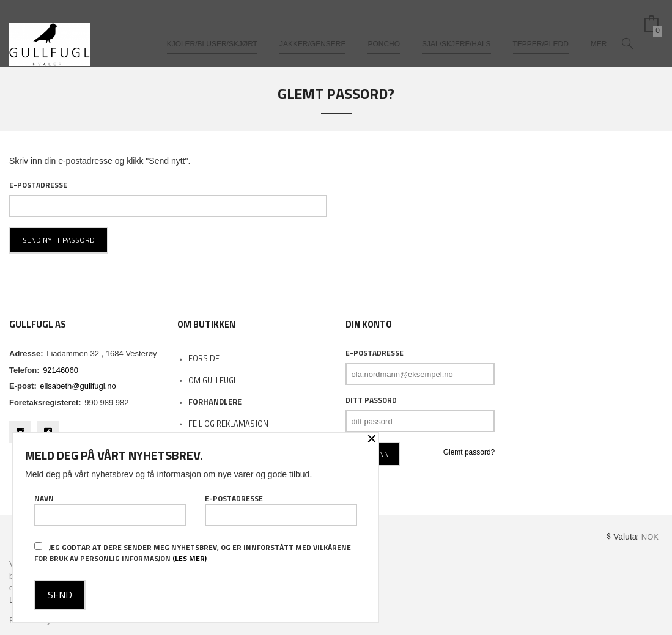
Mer (599, 29)
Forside (204, 358)
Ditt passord (371, 400)
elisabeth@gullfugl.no (78, 386)
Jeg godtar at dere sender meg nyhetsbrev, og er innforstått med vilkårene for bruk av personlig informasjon (193, 553)
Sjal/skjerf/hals (456, 29)
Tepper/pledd (541, 29)
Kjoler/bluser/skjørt (212, 29)
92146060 (61, 370)
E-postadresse (38, 185)
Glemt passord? (469, 452)
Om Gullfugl (213, 380)
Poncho (384, 29)
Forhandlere (215, 402)
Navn (110, 510)
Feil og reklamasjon (228, 424)
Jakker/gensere (313, 29)
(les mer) (190, 558)
